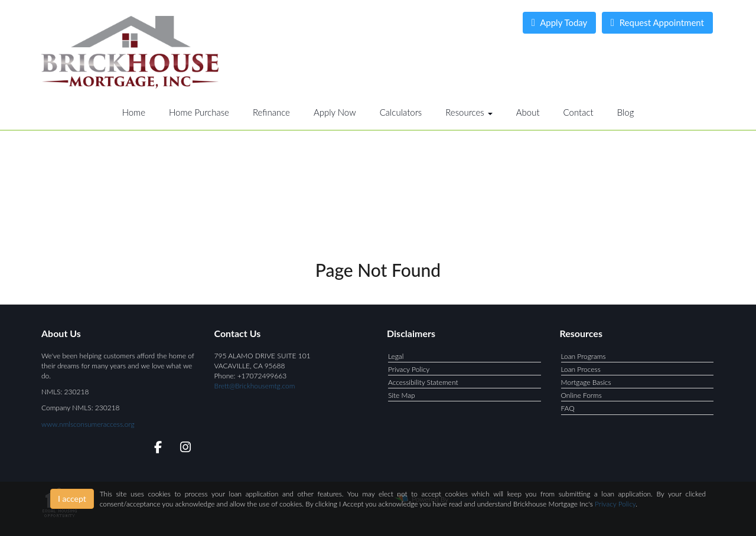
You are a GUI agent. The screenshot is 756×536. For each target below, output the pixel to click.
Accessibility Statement (423, 382)
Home (134, 112)
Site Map (402, 395)
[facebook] (154, 449)
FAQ (568, 408)
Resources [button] (469, 112)
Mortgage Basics (586, 382)
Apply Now (335, 112)
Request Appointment (657, 22)
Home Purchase (199, 112)
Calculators (401, 112)
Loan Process (581, 369)
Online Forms (581, 395)
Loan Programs (584, 356)
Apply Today (560, 22)
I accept (72, 499)
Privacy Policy (409, 369)
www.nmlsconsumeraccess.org (88, 424)
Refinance (271, 112)
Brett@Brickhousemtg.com (255, 386)
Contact (579, 112)
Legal (396, 356)
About (528, 112)
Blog (626, 112)
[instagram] (183, 449)
